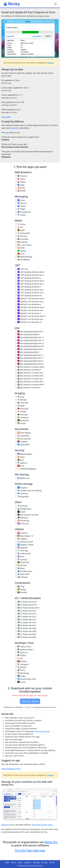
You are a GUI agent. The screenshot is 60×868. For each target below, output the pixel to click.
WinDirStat (22, 562)
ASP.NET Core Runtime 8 (28, 304)
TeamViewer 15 (24, 536)
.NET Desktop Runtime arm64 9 (30, 284)
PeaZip (21, 590)
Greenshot (22, 420)
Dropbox (21, 488)
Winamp (21, 236)
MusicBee (22, 239)
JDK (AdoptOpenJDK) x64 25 (29, 364)
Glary (20, 568)
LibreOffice (22, 436)
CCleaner (22, 577)
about (14, 862)
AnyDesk (21, 533)
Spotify (21, 251)
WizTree (21, 565)
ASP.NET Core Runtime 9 (28, 313)
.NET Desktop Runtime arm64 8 (30, 275)
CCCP (20, 254)
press (7, 132)
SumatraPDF (23, 439)
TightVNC (22, 548)
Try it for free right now (30, 850)
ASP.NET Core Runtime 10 (29, 322)
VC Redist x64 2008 (26, 628)
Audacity (21, 242)
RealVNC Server (24, 542)
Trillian (21, 215)
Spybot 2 (21, 463)
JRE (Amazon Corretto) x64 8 (30, 384)
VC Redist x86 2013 (26, 614)
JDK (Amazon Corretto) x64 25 (30, 382)
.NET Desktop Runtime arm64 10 (30, 293)
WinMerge (22, 673)
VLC (19, 227)
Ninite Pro (15, 128)
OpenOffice (23, 445)
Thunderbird (23, 212)
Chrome (21, 176)
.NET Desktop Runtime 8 (28, 278)
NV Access (22, 524)
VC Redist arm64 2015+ (28, 608)
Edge (20, 185)
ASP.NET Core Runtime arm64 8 (30, 302)
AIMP (20, 230)
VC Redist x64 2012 (26, 617)
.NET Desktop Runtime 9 (28, 287)
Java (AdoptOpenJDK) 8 (27, 334)
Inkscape (22, 415)
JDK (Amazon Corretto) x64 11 (30, 373)
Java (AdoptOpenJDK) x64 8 (29, 332)
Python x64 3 (23, 647)
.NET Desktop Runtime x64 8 (30, 272)
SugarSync (22, 496)
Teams (21, 206)
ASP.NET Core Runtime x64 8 (30, 299)
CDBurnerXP (23, 554)
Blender (21, 400)
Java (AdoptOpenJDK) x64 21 (30, 343)
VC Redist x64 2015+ (26, 602)
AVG (20, 460)
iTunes (21, 224)
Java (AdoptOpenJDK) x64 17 (30, 340)
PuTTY (20, 670)
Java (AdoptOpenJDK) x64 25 (30, 346)
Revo (20, 557)
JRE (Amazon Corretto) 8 (28, 387)
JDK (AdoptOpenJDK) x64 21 (29, 361)
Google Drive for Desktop (29, 490)
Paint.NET (22, 403)
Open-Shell (22, 574)
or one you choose (42, 731)
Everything (22, 521)
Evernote (22, 506)
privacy (45, 862)
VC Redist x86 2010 (26, 625)
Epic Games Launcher (27, 515)
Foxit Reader (23, 433)
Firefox (21, 182)
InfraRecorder (24, 571)
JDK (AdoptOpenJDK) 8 (27, 352)
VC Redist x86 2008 (26, 631)
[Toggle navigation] (55, 4)
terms (52, 862)
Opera (20, 179)
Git (19, 658)
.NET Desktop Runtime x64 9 (30, 281)
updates (28, 862)
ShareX (21, 423)
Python (21, 655)
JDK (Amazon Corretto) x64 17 (30, 376)
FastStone (22, 417)
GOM (20, 248)
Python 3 (22, 653)
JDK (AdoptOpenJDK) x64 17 (29, 358)
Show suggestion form (11, 769)
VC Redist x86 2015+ (26, 605)
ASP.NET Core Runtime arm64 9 (30, 310)
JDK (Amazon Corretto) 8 (28, 370)
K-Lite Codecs (24, 245)
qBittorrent (23, 478)
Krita (20, 397)
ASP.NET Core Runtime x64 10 (30, 316)
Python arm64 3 (25, 650)
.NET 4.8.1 (22, 269)
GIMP (20, 406)
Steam (21, 512)
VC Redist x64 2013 (26, 611)
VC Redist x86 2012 (26, 620)
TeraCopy (22, 551)
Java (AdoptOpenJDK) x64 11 (30, 337)
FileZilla (21, 661)
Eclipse (21, 676)
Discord (21, 203)
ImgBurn (22, 539)
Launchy (21, 559)
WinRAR (21, 592)
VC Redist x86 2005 (26, 637)
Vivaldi (21, 191)
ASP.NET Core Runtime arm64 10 (30, 319)
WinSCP (21, 667)
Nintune (50, 63)
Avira (20, 466)
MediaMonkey (24, 257)
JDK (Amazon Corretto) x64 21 (30, 379)
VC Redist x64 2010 (26, 623)
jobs (7, 862)
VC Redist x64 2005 (26, 634)
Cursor (21, 682)
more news (6, 117)
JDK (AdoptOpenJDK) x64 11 (29, 355)
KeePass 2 (22, 518)
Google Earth (23, 509)
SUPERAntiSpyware (26, 469)
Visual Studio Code (26, 679)
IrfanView (22, 409)
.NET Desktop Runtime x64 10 (30, 290)
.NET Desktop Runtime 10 (29, 296)
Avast (20, 457)
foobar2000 (23, 233)
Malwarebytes (24, 454)
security (36, 862)
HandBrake (23, 260)
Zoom (20, 200)
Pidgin (21, 209)
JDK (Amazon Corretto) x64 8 (30, 367)
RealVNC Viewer (25, 545)
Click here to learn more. (42, 825)
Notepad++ (23, 664)
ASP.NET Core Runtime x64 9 (30, 307)
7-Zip (20, 587)
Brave (20, 188)
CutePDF (21, 442)
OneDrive (22, 493)
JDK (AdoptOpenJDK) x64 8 (29, 349)
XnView (21, 412)
